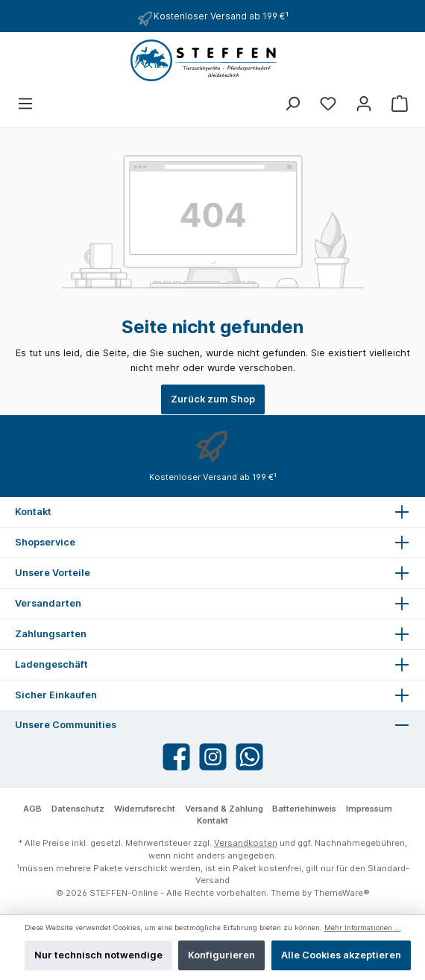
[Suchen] (292, 104)
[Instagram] (213, 757)
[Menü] (25, 104)
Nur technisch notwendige (98, 955)
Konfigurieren (221, 955)
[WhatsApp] (249, 757)
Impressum (369, 809)
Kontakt (212, 821)
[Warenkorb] (400, 104)
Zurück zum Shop (213, 399)
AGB (32, 809)
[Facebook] (176, 757)
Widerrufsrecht (145, 809)
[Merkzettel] (328, 104)
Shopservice (45, 542)
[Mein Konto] (364, 104)
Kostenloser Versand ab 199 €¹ (221, 16)
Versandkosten (246, 843)
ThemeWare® (342, 893)
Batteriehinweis (304, 809)
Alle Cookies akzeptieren (341, 955)
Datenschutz (78, 809)
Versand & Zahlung (224, 809)
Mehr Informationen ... (363, 927)
